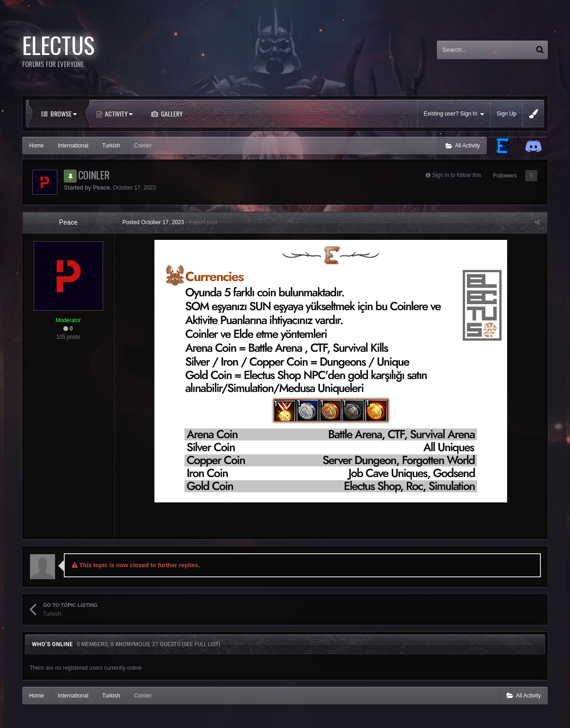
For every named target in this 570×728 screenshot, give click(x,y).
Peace (101, 187)
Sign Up (506, 114)
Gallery (171, 113)
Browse (63, 113)
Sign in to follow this (457, 175)
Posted (155, 222)
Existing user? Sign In (454, 114)
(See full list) (201, 644)
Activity (118, 113)
